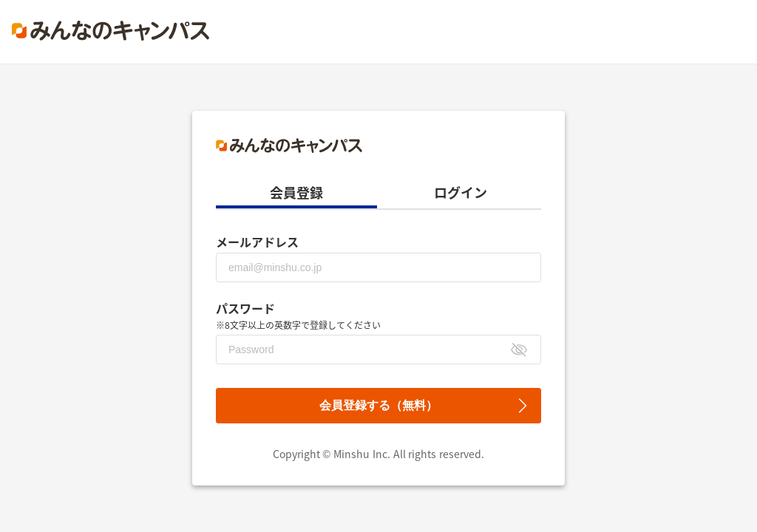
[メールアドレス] (378, 267)
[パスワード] (378, 349)
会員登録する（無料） (378, 405)
